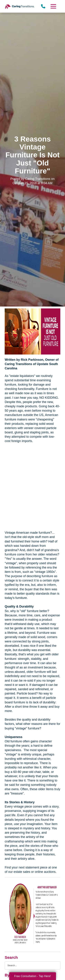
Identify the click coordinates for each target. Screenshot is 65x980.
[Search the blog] (32, 965)
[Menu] (53, 6)
